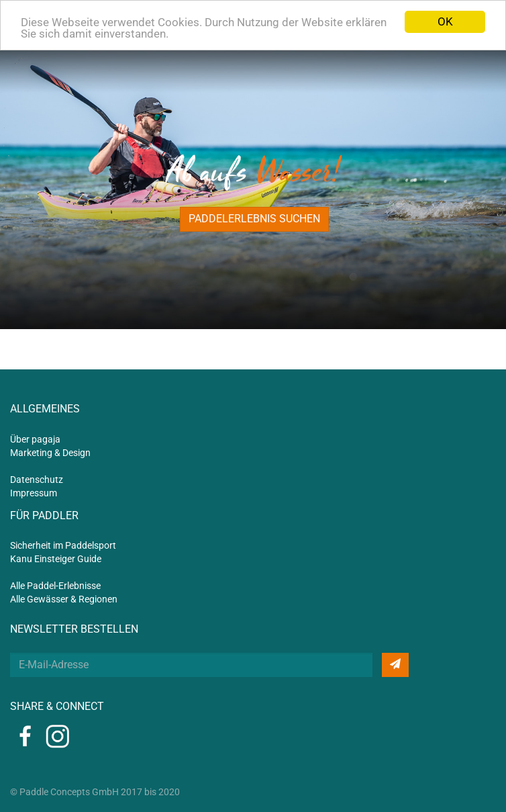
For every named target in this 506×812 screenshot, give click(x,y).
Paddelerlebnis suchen (254, 219)
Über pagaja (35, 439)
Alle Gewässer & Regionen (64, 599)
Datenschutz (37, 480)
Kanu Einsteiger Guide (56, 559)
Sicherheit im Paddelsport (63, 545)
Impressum (34, 493)
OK (445, 21)
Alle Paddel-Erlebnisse (55, 586)
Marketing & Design (50, 453)
